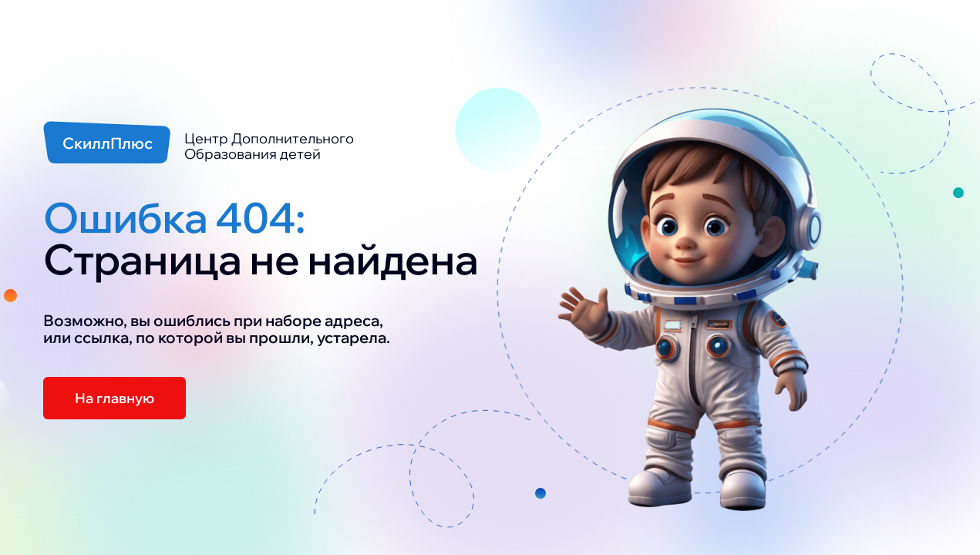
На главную (115, 398)
